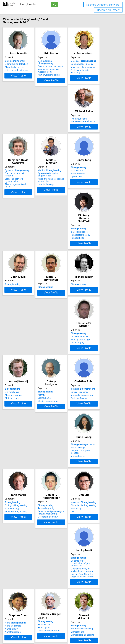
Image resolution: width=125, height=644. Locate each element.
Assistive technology (16, 594)
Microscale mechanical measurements (56, 71)
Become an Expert (108, 10)
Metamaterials (13, 335)
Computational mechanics (58, 67)
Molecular (97, 64)
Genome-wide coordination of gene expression (60, 461)
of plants (18, 391)
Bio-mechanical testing (56, 525)
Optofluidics (12, 204)
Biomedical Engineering (57, 531)
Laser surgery (91, 270)
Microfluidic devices (16, 70)
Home (83, 634)
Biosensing (11, 463)
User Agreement (102, 634)
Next (70, 622)
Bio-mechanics (13, 329)
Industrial (97, 326)
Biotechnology (13, 394)
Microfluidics (12, 198)
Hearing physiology (94, 267)
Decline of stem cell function (59, 132)
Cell (16, 64)
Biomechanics (52, 332)
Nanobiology (91, 463)
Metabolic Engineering (96, 332)
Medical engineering (55, 335)
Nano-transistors (93, 460)
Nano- (95, 457)
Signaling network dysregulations (62, 136)
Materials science (14, 332)
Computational (60, 64)
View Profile (23, 86)
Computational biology (96, 67)
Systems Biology (93, 335)
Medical (96, 129)
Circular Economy (93, 329)
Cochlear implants (94, 263)
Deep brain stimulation (17, 530)
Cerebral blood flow (95, 403)
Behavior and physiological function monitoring (98, 399)
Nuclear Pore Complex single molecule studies (60, 472)
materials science (54, 198)
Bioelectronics (13, 524)
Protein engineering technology (100, 73)
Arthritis (49, 329)
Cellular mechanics (94, 528)
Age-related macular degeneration (95, 134)
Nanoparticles (52, 204)
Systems (57, 129)
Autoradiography (93, 394)
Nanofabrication (93, 466)
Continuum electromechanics (99, 531)
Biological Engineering (56, 394)
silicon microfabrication (17, 73)
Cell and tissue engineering (98, 525)
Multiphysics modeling (56, 75)
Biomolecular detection (17, 67)
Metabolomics (13, 400)
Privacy (90, 634)
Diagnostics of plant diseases (20, 397)
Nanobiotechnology (55, 201)
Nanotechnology (93, 143)
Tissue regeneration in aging (59, 139)
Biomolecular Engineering (19, 460)
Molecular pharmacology (97, 70)
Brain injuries (12, 527)
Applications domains (16, 591)
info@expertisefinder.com (68, 634)
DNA (8, 466)
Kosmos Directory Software (103, 5)
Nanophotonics (13, 201)
